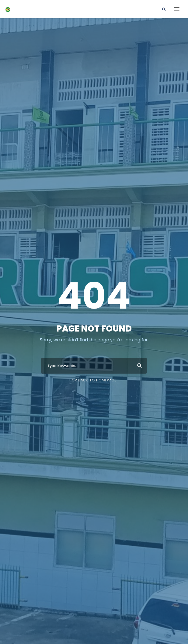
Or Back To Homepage (94, 380)
